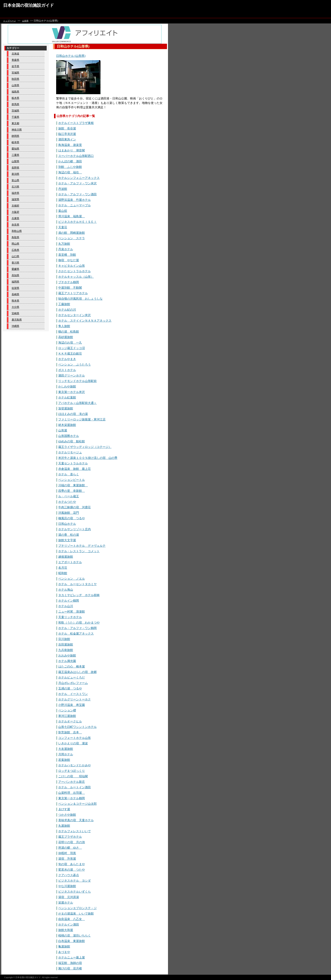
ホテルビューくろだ (72, 678)
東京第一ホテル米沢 (72, 392)
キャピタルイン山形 (72, 266)
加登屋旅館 (66, 408)
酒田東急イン (67, 139)
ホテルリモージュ (70, 452)
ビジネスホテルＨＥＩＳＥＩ (77, 222)
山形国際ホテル (69, 436)
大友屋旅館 (66, 749)
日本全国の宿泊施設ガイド (28, 5)
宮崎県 (15, 313)
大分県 (15, 307)
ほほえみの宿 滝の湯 (73, 414)
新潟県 (15, 174)
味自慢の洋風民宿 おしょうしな (80, 299)
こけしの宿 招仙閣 (73, 776)
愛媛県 (15, 269)
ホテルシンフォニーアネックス (79, 178)
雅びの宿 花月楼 (70, 968)
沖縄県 (15, 326)
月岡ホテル (66, 754)
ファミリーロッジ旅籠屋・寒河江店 (82, 419)
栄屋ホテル (66, 903)
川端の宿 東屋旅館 (73, 485)
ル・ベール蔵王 (69, 496)
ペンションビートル (72, 480)
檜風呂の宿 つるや (72, 518)
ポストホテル (67, 370)
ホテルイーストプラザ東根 (76, 123)
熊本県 (15, 301)
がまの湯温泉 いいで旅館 (76, 914)
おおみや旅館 (67, 656)
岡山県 (15, 244)
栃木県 (15, 98)
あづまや (64, 952)
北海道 (15, 54)
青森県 (15, 60)
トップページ (9, 21)
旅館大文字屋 (67, 540)
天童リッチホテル (70, 617)
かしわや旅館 (67, 387)
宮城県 (15, 73)
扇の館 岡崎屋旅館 (72, 233)
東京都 (15, 123)
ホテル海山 (66, 590)
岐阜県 (15, 142)
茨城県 (15, 111)
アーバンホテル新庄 (72, 782)
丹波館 (63, 189)
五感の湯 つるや (70, 688)
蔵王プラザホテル (70, 837)
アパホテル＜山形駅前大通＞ (77, 403)
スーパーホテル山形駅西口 (76, 156)
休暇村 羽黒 (67, 853)
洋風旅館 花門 (69, 513)
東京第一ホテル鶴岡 (72, 798)
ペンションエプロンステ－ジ (77, 908)
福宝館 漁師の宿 (70, 963)
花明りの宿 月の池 (72, 842)
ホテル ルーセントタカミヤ (77, 584)
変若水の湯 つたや (72, 870)
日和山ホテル (67, 524)
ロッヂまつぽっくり (72, 771)
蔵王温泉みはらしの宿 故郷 (77, 672)
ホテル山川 (66, 606)
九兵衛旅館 (66, 650)
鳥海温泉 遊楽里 (70, 145)
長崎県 (15, 294)
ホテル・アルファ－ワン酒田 (77, 194)
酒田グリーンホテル (72, 376)
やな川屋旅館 (67, 886)
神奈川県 (17, 130)
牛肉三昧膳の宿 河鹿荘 (75, 507)
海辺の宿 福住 (70, 172)
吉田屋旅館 (66, 645)
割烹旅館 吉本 (70, 732)
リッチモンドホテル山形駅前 (77, 381)
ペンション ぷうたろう (75, 365)
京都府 (15, 206)
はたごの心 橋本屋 (72, 667)
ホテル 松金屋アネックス (76, 634)
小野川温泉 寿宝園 (72, 705)
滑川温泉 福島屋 (72, 216)
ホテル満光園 (67, 661)
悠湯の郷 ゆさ (70, 848)
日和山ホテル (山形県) (71, 56)
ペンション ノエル (72, 579)
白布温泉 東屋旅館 (72, 941)
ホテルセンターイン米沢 (75, 315)
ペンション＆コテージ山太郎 (77, 804)
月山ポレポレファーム (73, 683)
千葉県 (15, 117)
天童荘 (63, 227)
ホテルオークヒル (70, 721)
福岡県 (15, 282)
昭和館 (63, 573)
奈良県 (15, 225)
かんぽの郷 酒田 (70, 161)
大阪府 (15, 212)
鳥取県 (15, 237)
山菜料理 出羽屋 (72, 793)
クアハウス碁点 (69, 875)
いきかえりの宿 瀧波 (73, 743)
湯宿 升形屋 (67, 859)
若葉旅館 (64, 760)
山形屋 (63, 430)
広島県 (15, 250)
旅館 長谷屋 (67, 128)
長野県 (15, 168)
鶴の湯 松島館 (69, 332)
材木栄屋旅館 (67, 425)
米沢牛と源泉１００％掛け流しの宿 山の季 (88, 458)
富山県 (15, 180)
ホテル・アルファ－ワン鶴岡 (77, 628)
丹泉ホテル (66, 249)
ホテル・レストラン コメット (79, 551)
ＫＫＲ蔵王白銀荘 (70, 354)
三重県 (15, 155)
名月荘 (63, 568)
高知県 (15, 275)
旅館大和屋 (66, 930)
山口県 (15, 256)
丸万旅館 (64, 244)
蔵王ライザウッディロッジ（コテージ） (85, 447)
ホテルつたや (67, 502)
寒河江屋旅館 (67, 716)
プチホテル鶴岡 (69, 282)
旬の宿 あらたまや (72, 864)
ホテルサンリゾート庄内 (75, 529)
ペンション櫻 (67, 710)
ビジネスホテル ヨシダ (75, 881)
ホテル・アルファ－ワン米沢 (77, 183)
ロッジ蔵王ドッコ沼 (72, 348)
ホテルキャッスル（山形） (76, 277)
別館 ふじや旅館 (70, 167)
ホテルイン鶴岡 (69, 601)
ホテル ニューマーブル (75, 205)
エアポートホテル (70, 562)
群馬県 (15, 104)
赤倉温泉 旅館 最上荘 (75, 469)
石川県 (15, 187)
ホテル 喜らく (69, 474)
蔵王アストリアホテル (73, 293)
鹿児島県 (17, 320)
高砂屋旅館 (66, 337)
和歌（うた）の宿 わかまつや (79, 623)
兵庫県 (15, 218)
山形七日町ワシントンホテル (77, 727)
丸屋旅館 (64, 826)
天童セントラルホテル (73, 463)
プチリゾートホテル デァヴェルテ (82, 546)
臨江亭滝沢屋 (67, 134)
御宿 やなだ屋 (69, 260)
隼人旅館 (64, 326)
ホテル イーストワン (73, 694)
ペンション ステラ (72, 238)
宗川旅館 (64, 639)
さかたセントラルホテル (75, 271)
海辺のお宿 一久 (70, 343)
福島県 (15, 92)
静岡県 (15, 136)
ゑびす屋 (64, 809)
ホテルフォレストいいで (75, 831)
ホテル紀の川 (67, 310)
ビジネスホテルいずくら (75, 892)
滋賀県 (15, 199)
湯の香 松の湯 (69, 535)
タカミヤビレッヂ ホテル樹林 (79, 595)
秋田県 (15, 79)
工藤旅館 (64, 304)
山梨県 (15, 161)
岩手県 (15, 66)
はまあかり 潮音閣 (72, 150)
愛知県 (15, 149)
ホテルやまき (67, 359)
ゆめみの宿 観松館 (72, 441)
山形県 (25, 21)
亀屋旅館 (64, 947)
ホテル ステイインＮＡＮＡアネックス (85, 321)
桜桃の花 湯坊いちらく (75, 936)
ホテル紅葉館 (67, 398)
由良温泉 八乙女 (72, 919)
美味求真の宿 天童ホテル (76, 820)
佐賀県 (15, 288)
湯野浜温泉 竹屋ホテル (75, 200)
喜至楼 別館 (67, 255)
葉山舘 (63, 211)
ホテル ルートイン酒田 (75, 787)
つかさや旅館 (67, 815)
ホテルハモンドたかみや (75, 765)
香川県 (15, 263)
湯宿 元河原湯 (69, 897)
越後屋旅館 (66, 557)
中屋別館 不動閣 (70, 288)
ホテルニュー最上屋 (72, 958)
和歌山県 (17, 231)
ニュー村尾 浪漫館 (72, 612)
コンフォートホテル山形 (75, 738)
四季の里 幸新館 (72, 491)
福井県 (15, 193)
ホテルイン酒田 (69, 925)
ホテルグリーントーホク (75, 699)
